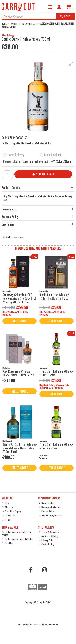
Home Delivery (16, 155)
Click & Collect (53, 155)
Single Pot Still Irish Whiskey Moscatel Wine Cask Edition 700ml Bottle (20, 448)
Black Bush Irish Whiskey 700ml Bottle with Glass (54, 296)
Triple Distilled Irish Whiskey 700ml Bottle (56, 373)
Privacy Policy (47, 540)
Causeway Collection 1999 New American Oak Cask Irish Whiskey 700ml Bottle (19, 298)
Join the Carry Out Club (51, 515)
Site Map (8, 543)
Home (6, 520)
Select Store (63, 162)
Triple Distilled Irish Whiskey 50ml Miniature (56, 446)
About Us (8, 507)
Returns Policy (47, 511)
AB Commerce (51, 624)
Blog (6, 503)
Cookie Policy (46, 544)
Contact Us (9, 515)
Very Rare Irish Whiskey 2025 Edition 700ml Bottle (18, 373)
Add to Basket (43, 174)
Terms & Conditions (49, 532)
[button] (71, 64)
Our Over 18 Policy (48, 536)
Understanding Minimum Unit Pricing (16, 533)
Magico (29, 624)
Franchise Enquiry (12, 511)
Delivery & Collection (50, 507)
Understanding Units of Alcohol (18, 539)
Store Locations (47, 503)
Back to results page (15, 237)
